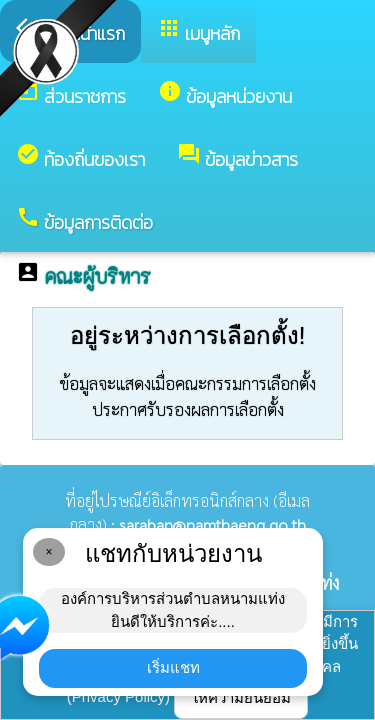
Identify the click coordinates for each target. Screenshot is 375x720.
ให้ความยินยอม (241, 697)
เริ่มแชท (173, 667)
